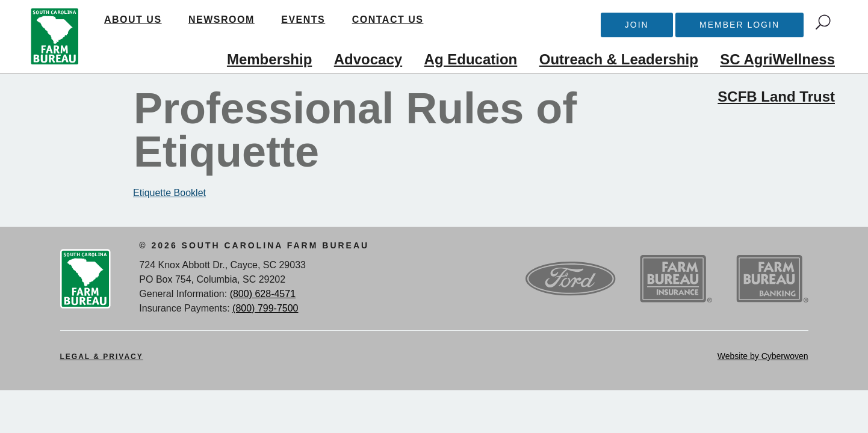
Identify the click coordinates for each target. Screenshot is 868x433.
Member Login (739, 25)
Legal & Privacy (102, 357)
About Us (133, 20)
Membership (269, 59)
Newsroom (222, 20)
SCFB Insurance (676, 279)
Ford (571, 279)
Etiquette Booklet (169, 193)
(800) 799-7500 (265, 308)
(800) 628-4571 (263, 294)
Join (637, 25)
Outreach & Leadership (619, 59)
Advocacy (368, 59)
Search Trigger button (823, 22)
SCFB (55, 37)
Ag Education (471, 59)
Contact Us (388, 20)
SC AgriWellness (777, 59)
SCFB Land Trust (776, 97)
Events (303, 20)
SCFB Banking (772, 279)
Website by (763, 356)
